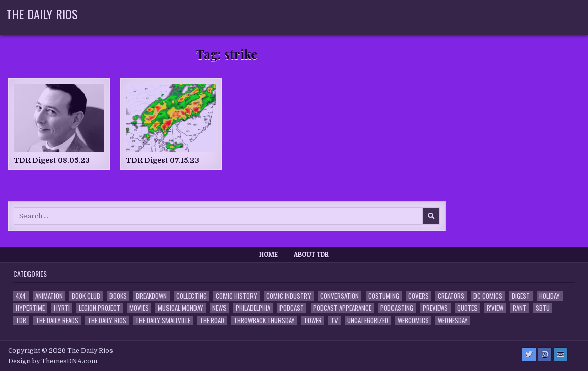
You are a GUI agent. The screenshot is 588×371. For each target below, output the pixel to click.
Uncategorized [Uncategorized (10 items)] (368, 320)
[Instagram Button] (545, 354)
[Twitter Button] (529, 354)
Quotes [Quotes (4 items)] (467, 308)
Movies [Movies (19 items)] (139, 308)
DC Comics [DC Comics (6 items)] (488, 296)
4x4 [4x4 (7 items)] (21, 296)
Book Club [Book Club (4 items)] (86, 296)
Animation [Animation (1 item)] (49, 296)
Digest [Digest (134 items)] (521, 296)
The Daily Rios (42, 14)
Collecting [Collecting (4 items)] (191, 296)
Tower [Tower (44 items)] (313, 320)
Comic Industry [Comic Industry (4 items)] (289, 296)
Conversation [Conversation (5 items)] (340, 296)
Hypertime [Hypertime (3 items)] (30, 308)
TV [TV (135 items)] (334, 320)
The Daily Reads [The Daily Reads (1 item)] (57, 320)
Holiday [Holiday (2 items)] (550, 296)
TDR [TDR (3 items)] (21, 320)
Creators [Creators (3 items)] (451, 296)
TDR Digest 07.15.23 (162, 160)
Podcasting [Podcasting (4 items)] (397, 308)
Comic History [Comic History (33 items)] (236, 296)
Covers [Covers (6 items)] (418, 296)
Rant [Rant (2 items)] (520, 308)
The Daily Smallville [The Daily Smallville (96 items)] (163, 320)
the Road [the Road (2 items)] (212, 320)
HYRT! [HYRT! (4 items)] (62, 308)
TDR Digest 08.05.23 (52, 160)
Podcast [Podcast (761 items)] (292, 308)
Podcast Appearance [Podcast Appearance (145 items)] (342, 308)
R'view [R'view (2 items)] (495, 308)
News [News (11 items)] (219, 308)
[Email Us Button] (561, 354)
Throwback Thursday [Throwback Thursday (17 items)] (264, 320)
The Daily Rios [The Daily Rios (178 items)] (107, 320)
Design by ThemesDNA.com (53, 361)
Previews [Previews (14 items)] (435, 308)
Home (269, 254)
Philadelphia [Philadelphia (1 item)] (253, 308)
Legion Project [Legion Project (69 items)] (100, 308)
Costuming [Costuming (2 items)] (384, 296)
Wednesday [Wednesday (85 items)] (453, 320)
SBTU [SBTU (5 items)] (543, 308)
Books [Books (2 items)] (118, 296)
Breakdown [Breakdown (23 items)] (151, 296)
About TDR (311, 254)
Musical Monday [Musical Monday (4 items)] (180, 308)
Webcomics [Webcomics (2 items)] (413, 320)
